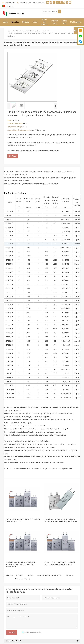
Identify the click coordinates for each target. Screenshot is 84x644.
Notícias (26, 22)
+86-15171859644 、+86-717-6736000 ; (32, 2)
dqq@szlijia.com (10, 2)
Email (13, 156)
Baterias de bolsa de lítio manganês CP (36, 31)
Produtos (15, 22)
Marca (10, 120)
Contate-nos (55, 22)
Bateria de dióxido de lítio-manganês (49, 576)
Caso (35, 22)
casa (9, 31)
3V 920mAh (30, 576)
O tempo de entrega (15, 127)
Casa (5, 22)
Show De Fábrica (44, 22)
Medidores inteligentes (23, 579)
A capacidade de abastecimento (19, 130)
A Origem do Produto (15, 123)
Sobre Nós (64, 22)
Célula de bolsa (70, 576)
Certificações (76, 22)
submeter (12, 633)
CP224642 (19, 576)
